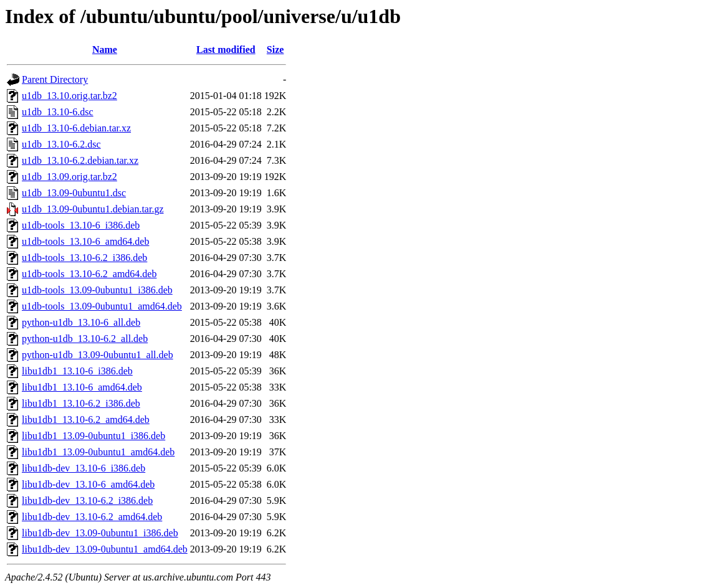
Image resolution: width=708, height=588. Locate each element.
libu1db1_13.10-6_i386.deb (77, 371)
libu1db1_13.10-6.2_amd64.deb (86, 420)
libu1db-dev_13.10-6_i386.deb (84, 468)
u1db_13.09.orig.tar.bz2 (69, 177)
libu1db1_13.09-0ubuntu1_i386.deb (93, 436)
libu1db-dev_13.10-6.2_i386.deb (87, 500)
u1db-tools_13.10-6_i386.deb (81, 225)
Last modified (226, 50)
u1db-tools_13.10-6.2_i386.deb (84, 258)
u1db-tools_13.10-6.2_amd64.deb (89, 274)
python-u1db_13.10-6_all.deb (81, 322)
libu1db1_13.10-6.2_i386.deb (81, 403)
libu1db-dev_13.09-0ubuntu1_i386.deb (100, 533)
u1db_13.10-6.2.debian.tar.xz (80, 160)
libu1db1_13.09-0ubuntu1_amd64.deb (98, 452)
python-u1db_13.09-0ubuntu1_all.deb (98, 355)
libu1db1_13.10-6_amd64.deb (82, 387)
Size (275, 50)
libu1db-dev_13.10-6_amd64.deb (88, 484)
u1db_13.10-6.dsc (58, 112)
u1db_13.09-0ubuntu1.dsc (74, 193)
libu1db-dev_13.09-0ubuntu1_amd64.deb (105, 549)
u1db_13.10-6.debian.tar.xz (76, 128)
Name (105, 50)
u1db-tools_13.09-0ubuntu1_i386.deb (97, 290)
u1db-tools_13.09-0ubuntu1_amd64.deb (102, 306)
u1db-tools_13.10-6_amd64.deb (85, 241)
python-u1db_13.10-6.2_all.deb (85, 339)
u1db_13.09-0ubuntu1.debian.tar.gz (93, 209)
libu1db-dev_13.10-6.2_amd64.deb (92, 517)
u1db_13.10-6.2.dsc (61, 144)
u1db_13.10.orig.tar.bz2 (69, 96)
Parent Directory (55, 79)
